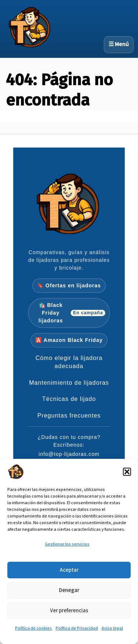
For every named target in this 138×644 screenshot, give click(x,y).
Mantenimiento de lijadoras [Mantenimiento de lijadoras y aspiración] (69, 383)
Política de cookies (33, 628)
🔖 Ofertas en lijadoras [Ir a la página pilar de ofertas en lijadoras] (69, 285)
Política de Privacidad (77, 628)
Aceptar (69, 570)
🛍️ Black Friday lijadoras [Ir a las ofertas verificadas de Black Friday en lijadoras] (72, 313)
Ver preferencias (69, 611)
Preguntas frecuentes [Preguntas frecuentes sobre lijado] (69, 416)
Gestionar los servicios (67, 544)
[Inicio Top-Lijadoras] (69, 207)
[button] (127, 472)
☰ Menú (119, 44)
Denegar (69, 590)
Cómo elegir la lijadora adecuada (69, 362)
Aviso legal (112, 628)
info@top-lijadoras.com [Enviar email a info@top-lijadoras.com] (69, 454)
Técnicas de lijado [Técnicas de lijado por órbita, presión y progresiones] (69, 399)
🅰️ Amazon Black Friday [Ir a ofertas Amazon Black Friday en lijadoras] (69, 340)
